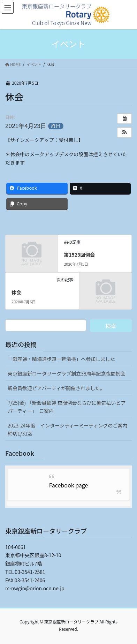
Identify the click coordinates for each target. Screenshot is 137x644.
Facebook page (69, 485)
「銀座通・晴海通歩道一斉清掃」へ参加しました (61, 359)
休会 (16, 292)
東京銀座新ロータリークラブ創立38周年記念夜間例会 (67, 373)
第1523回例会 (79, 255)
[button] (124, 132)
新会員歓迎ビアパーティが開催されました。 (56, 388)
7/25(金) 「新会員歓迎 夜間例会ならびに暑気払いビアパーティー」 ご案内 (67, 407)
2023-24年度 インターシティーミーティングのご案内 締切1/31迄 (70, 429)
